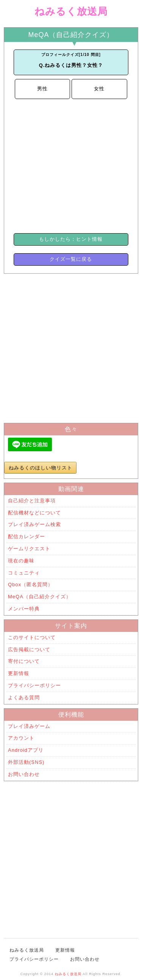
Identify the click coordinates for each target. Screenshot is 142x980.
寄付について (24, 661)
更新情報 (19, 673)
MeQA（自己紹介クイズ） (40, 597)
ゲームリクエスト (29, 549)
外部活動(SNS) (26, 762)
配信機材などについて (34, 513)
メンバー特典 (24, 609)
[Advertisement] (71, 165)
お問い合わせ (24, 774)
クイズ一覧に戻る (71, 259)
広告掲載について (29, 649)
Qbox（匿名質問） (30, 584)
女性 (99, 89)
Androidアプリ (26, 750)
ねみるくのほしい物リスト (41, 468)
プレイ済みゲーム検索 (34, 524)
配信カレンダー (27, 536)
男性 (42, 89)
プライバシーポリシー (34, 685)
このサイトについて (32, 637)
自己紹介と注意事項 (32, 501)
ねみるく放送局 (71, 12)
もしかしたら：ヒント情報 (71, 239)
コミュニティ (24, 573)
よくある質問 (24, 697)
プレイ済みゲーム (29, 726)
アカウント (21, 738)
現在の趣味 (21, 561)
